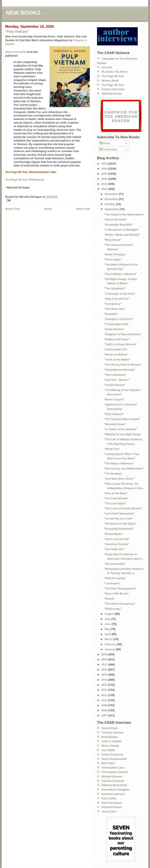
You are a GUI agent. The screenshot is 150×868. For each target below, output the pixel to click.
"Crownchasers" (115, 385)
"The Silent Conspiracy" (120, 604)
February (111, 644)
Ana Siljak (108, 750)
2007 (105, 715)
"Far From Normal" (116, 498)
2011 (105, 695)
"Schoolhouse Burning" (119, 370)
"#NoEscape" (112, 609)
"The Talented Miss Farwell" (122, 419)
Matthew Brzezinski (114, 785)
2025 (105, 164)
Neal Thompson (112, 803)
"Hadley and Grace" (117, 339)
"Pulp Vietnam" (17, 32)
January (110, 649)
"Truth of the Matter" (117, 360)
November (112, 199)
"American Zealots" (117, 544)
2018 (105, 659)
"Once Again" (113, 259)
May (108, 629)
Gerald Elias (109, 728)
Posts (105, 143)
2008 (105, 710)
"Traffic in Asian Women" (120, 344)
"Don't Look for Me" (117, 539)
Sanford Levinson (113, 794)
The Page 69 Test (113, 85)
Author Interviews (113, 89)
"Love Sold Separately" (119, 514)
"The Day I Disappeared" (120, 588)
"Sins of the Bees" (116, 493)
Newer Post (13, 209)
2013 (105, 685)
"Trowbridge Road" (116, 324)
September (112, 209)
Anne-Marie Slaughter (116, 790)
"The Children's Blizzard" (120, 274)
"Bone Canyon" (114, 399)
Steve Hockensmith (114, 759)
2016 (105, 670)
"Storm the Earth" (115, 220)
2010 (105, 700)
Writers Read (110, 81)
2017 (105, 665)
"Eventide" (111, 314)
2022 (105, 179)
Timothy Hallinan (113, 733)
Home (48, 209)
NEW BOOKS (23, 13)
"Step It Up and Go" (117, 299)
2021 (105, 184)
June (108, 624)
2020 (105, 189)
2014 (105, 680)
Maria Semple (110, 746)
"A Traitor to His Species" (121, 429)
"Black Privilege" (115, 254)
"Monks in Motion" (116, 354)
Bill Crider (108, 763)
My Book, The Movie (115, 72)
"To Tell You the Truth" (118, 519)
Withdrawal (36, 180)
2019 (105, 654)
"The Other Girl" (114, 549)
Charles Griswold (113, 781)
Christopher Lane (113, 768)
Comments (108, 149)
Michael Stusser (112, 776)
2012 (105, 690)
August (110, 614)
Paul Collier (109, 798)
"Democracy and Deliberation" (124, 469)
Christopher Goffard (115, 772)
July (108, 619)
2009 (105, 705)
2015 (105, 675)
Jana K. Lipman (112, 741)
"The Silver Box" (115, 309)
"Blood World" (113, 534)
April (108, 634)
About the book (15, 52)
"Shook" (109, 599)
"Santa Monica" (114, 329)
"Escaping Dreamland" (119, 529)
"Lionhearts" (112, 583)
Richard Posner (112, 807)
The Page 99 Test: (17, 180)
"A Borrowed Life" (116, 349)
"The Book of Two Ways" (120, 524)
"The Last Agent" (115, 503)
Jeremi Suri (109, 812)
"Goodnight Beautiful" (118, 225)
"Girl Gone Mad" (115, 564)
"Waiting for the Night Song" (122, 434)
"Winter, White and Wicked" (122, 235)
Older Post (83, 209)
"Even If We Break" (116, 594)
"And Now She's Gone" (119, 479)
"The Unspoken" (115, 288)
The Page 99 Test (113, 76)
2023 (105, 174)
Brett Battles (110, 737)
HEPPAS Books (112, 94)
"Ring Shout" (112, 240)
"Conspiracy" (113, 304)
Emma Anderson (112, 754)
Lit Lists (107, 67)
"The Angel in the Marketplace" (124, 214)
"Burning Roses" (115, 424)
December (112, 194)
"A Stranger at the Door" (120, 294)
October (110, 204)
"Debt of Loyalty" (115, 578)
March (109, 639)
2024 (105, 169)
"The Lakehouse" (115, 375)
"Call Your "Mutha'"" (117, 380)
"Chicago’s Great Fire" (119, 319)
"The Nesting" (113, 474)
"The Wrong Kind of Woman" (123, 365)
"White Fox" (112, 449)
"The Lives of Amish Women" (123, 508)
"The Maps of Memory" (119, 463)
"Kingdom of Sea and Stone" (123, 334)
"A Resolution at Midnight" (121, 230)
